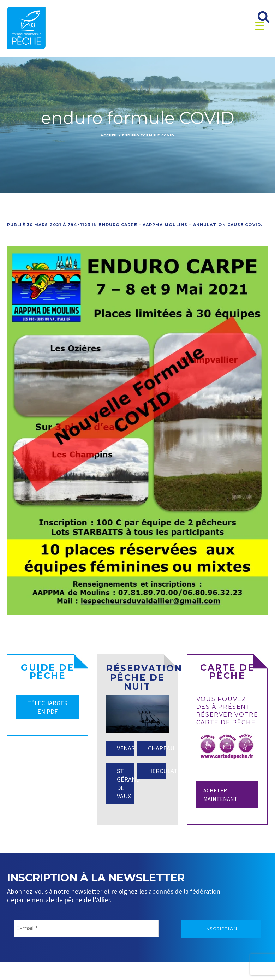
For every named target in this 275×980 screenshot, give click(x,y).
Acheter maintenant (220, 795)
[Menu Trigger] (260, 26)
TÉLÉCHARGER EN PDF (47, 707)
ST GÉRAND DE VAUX (126, 783)
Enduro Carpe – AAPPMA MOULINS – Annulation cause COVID (180, 225)
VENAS (126, 748)
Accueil (109, 135)
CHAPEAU (157, 748)
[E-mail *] (86, 928)
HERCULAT (157, 771)
